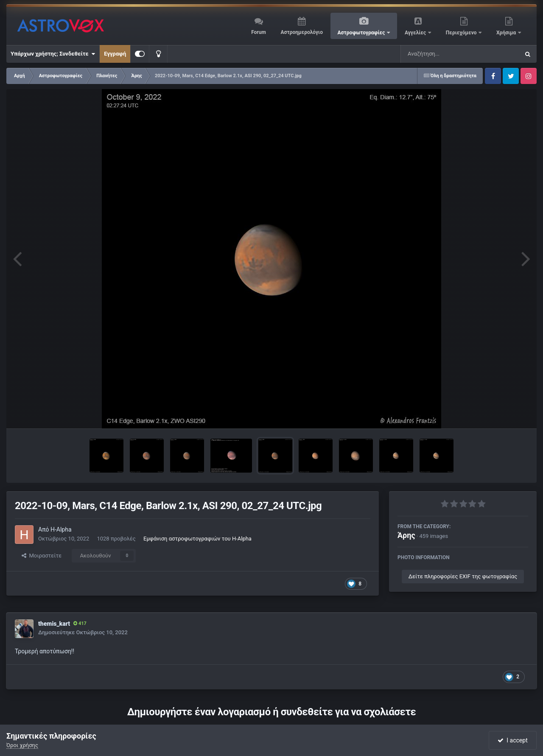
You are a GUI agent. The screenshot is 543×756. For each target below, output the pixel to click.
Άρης (406, 535)
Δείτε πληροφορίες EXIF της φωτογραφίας (463, 576)
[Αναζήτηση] (443, 54)
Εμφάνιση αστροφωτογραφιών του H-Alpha (197, 539)
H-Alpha (61, 529)
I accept (512, 740)
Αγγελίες (416, 33)
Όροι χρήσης (22, 745)
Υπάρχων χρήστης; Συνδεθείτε (53, 54)
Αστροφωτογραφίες (362, 33)
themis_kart (54, 624)
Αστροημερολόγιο (301, 32)
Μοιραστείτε (42, 556)
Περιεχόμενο (462, 33)
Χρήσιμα (507, 33)
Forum (259, 32)
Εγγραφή (115, 54)
